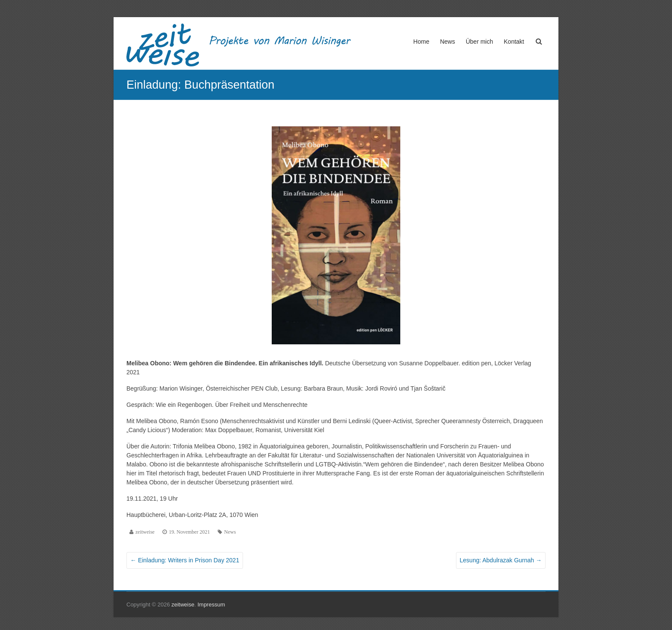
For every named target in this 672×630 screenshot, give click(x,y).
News (448, 42)
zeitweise (145, 532)
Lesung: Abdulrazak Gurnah (501, 560)
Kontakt (514, 42)
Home (421, 42)
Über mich (480, 42)
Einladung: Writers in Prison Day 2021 (185, 560)
